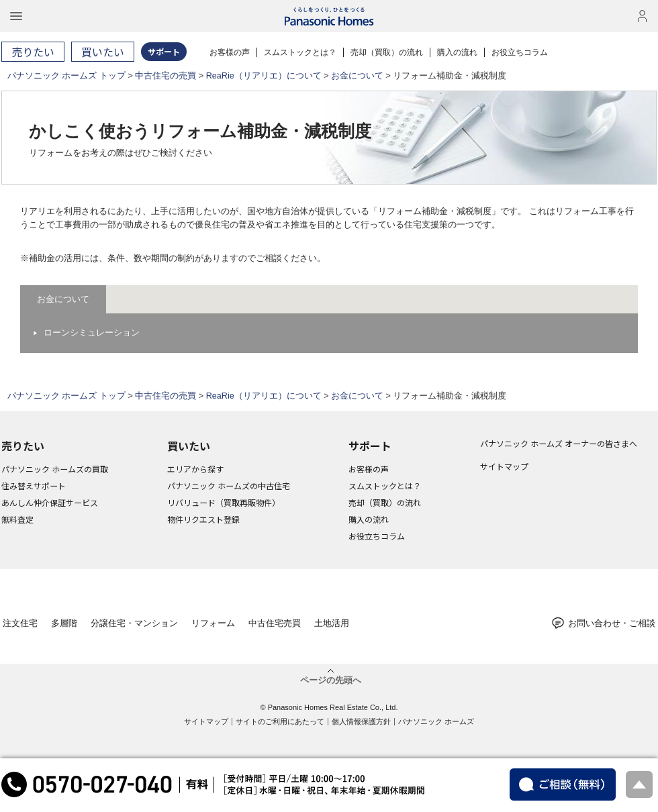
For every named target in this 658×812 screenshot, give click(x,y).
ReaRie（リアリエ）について (264, 76)
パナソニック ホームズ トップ (66, 76)
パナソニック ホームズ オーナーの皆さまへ (559, 443)
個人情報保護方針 (361, 721)
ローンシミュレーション (92, 333)
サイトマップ (504, 466)
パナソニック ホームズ (436, 721)
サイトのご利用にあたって (280, 721)
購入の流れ (457, 52)
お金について (357, 76)
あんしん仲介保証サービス (50, 502)
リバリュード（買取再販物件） (224, 502)
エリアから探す (195, 469)
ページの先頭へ (331, 680)
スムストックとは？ (300, 52)
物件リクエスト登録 (203, 519)
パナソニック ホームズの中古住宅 (229, 486)
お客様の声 (230, 52)
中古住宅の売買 (166, 76)
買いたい (189, 446)
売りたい (23, 446)
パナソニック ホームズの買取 (55, 469)
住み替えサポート (34, 486)
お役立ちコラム (520, 52)
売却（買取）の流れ (387, 52)
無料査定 (17, 519)
